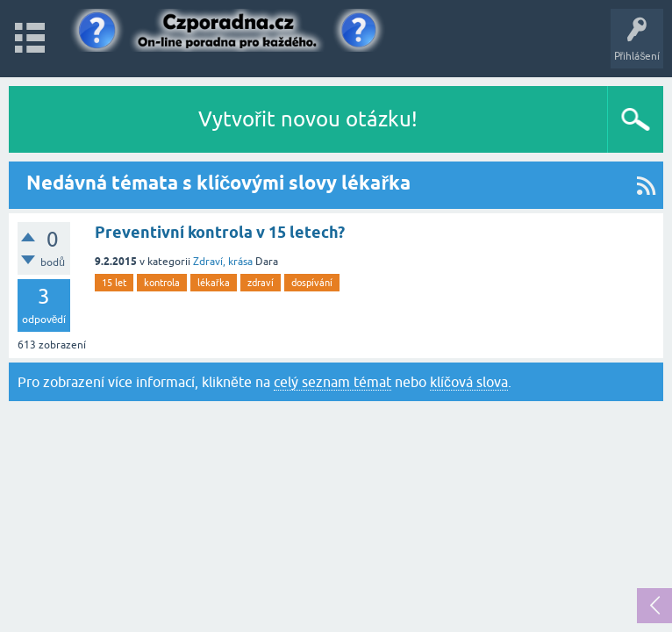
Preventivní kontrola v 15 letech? (220, 232)
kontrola (162, 283)
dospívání (312, 283)
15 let (114, 283)
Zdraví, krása (223, 262)
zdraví (261, 283)
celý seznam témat (332, 382)
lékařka (214, 283)
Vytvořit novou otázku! (308, 119)
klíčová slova (469, 382)
